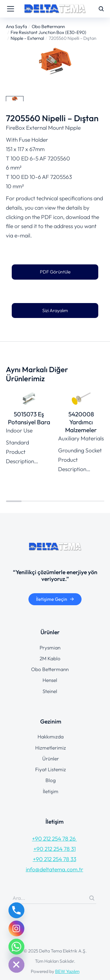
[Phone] (16, 910)
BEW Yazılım (67, 971)
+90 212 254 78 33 (55, 859)
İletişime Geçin (55, 599)
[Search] (92, 898)
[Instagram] (16, 928)
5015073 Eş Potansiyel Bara (29, 418)
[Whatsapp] (16, 947)
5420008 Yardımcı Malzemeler (81, 422)
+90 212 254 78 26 (54, 839)
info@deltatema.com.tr (55, 869)
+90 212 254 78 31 (55, 849)
